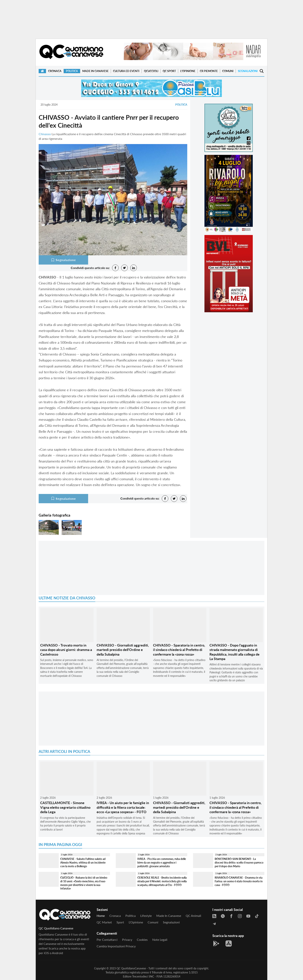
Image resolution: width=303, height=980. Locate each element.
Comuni (228, 71)
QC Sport (169, 71)
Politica (72, 71)
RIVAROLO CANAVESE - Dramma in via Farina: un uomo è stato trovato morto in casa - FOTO (239, 881)
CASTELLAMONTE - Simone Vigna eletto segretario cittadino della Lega (65, 807)
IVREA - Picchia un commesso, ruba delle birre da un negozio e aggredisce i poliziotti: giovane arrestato (162, 862)
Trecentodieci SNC (143, 976)
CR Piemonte (209, 71)
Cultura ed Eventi (126, 71)
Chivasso (45, 134)
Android (57, 953)
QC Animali (193, 916)
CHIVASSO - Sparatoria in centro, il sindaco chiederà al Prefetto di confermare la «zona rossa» (179, 650)
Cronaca (55, 71)
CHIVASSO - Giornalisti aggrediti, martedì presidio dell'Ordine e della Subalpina (123, 650)
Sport (120, 922)
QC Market (104, 922)
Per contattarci (107, 940)
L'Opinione (188, 71)
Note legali (160, 940)
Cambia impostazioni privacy (116, 946)
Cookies (142, 940)
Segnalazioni (248, 71)
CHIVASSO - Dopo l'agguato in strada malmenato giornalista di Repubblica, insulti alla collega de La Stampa (234, 652)
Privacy (127, 940)
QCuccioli (151, 71)
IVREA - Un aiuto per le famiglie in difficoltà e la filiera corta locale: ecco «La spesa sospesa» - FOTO (123, 807)
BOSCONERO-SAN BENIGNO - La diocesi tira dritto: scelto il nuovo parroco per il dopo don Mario (239, 862)
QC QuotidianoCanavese (131, 968)
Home (101, 916)
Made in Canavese (95, 71)
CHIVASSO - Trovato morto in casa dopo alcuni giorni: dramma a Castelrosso (66, 650)
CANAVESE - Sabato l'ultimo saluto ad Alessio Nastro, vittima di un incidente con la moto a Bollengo (83, 862)
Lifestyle (146, 916)
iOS (46, 953)
